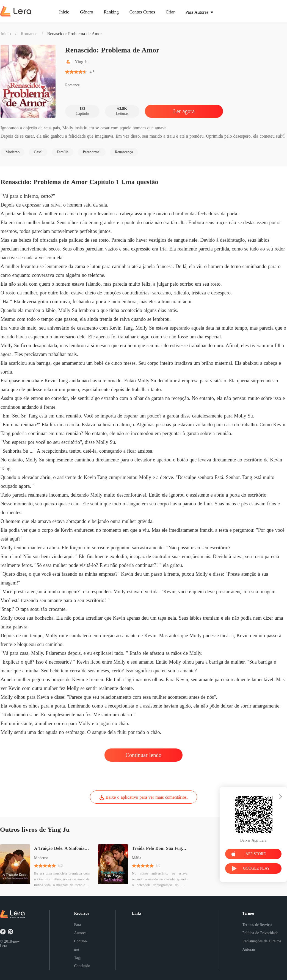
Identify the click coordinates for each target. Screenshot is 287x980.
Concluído (82, 966)
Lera (4, 946)
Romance (29, 34)
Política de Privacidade (260, 933)
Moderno (41, 858)
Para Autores (80, 929)
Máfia (136, 858)
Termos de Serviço (257, 925)
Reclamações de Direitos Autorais (262, 945)
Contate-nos (81, 945)
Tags (78, 958)
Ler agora (184, 111)
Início (6, 34)
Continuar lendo (143, 755)
